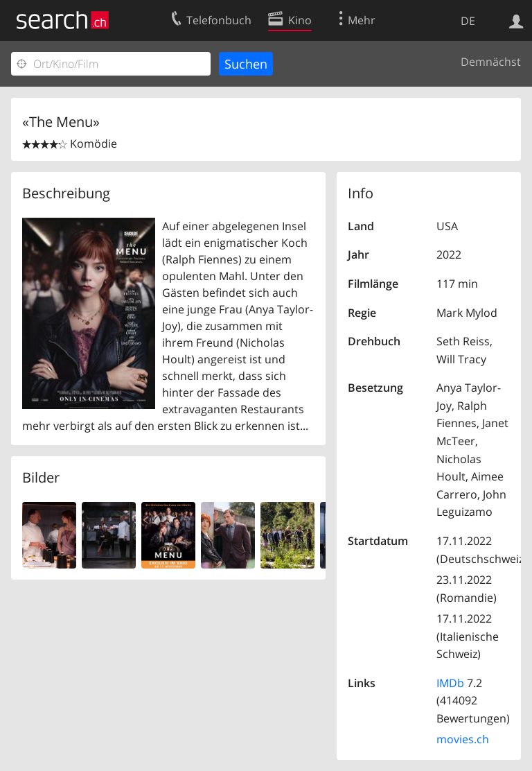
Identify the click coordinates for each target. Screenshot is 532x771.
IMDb (450, 683)
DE (468, 21)
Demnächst (491, 62)
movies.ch (463, 739)
